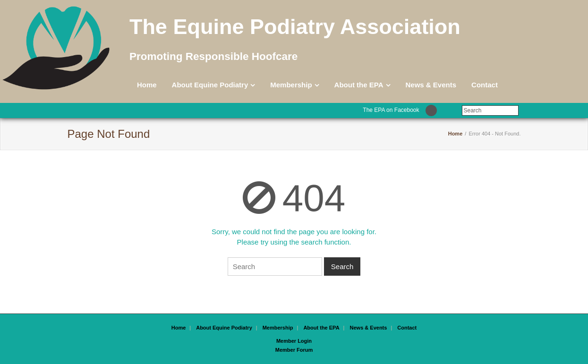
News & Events (431, 85)
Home (147, 85)
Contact (485, 85)
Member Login (294, 341)
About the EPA (359, 85)
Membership (291, 85)
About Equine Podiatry (210, 85)
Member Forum (294, 350)
